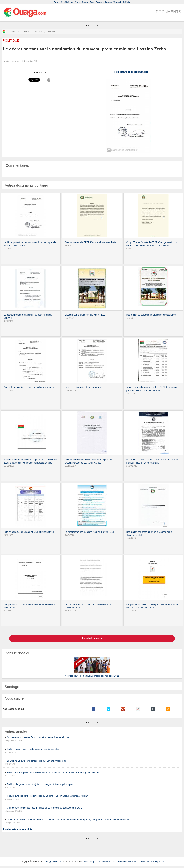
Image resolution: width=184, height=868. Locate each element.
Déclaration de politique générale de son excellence (151, 315)
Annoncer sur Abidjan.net (152, 862)
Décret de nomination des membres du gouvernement (29, 387)
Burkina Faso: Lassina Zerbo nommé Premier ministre (33, 749)
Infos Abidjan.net (92, 862)
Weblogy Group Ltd (52, 862)
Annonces (100, 2)
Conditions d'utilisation (127, 862)
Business (85, 2)
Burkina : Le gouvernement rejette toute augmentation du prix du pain (40, 784)
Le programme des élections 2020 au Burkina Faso (89, 532)
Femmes (108, 2)
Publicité (127, 2)
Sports (77, 2)
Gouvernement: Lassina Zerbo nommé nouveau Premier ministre (38, 737)
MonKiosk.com (67, 2)
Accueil (57, 2)
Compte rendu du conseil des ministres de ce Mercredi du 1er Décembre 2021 (44, 808)
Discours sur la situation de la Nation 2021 (85, 315)
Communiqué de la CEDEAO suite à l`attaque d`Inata (90, 242)
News (92, 2)
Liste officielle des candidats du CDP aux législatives (29, 532)
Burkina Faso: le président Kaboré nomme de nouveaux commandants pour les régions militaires (53, 773)
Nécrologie (117, 2)
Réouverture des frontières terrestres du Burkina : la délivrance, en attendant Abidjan (47, 796)
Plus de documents (92, 638)
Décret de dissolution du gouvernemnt (83, 387)
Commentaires (108, 862)
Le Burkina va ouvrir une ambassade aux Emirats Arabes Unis (37, 761)
